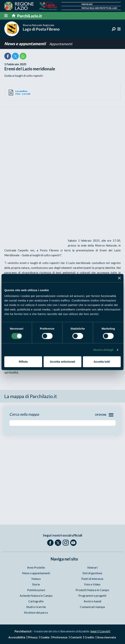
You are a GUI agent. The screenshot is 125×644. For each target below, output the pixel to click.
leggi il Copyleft (100, 631)
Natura (36, 579)
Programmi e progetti (92, 596)
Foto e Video (92, 584)
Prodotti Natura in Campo (92, 590)
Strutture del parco (36, 612)
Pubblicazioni (36, 590)
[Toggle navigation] (111, 415)
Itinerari (92, 567)
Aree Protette (36, 567)
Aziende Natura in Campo (36, 596)
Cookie (45, 637)
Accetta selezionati (62, 362)
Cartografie (36, 601)
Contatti (76, 637)
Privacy (33, 637)
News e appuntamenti (25, 44)
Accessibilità (17, 637)
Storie (36, 584)
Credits (89, 637)
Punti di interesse (92, 579)
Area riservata (106, 637)
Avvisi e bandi (92, 601)
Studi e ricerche (36, 607)
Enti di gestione (92, 573)
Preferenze (60, 637)
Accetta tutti (102, 362)
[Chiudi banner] (119, 278)
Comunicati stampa (92, 607)
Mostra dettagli (103, 350)
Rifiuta (23, 362)
